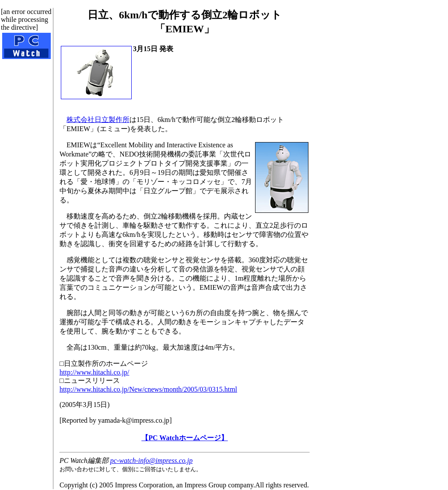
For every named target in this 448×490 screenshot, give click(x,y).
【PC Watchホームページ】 (184, 438)
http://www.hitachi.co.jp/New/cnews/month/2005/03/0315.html (148, 389)
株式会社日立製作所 (98, 120)
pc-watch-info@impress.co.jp (151, 460)
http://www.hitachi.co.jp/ (94, 372)
